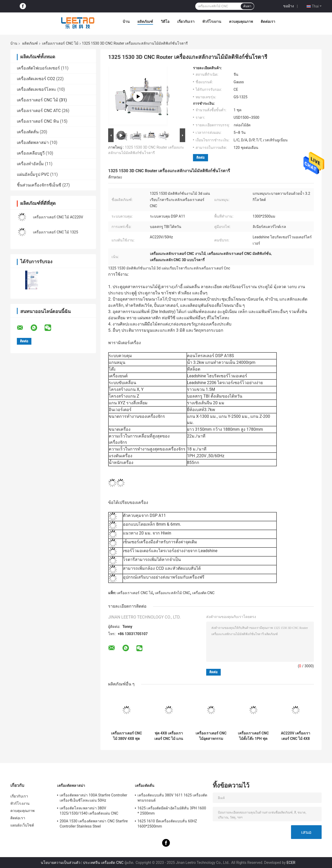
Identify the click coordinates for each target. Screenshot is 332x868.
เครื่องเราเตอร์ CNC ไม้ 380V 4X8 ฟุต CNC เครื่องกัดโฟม (127, 736)
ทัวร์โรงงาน (212, 22)
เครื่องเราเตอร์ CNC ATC (39, 111)
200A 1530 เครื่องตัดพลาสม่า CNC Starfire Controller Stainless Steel (94, 824)
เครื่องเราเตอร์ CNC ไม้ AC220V (58, 217)
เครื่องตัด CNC (203, 593)
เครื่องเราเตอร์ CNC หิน (38, 121)
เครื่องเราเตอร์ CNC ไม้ (60, 43)
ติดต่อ (200, 158)
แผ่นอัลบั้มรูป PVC (33, 174)
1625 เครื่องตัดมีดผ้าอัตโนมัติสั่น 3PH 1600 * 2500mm (172, 811)
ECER (291, 863)
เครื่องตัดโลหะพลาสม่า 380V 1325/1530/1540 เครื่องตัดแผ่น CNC (89, 811)
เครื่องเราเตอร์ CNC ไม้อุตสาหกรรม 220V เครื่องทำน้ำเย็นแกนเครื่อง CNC (211, 736)
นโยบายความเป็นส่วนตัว (61, 863)
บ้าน (126, 22)
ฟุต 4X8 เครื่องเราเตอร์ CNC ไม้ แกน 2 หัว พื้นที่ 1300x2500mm (169, 736)
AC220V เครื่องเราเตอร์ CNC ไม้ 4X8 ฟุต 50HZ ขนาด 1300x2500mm (296, 736)
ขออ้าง (289, 6)
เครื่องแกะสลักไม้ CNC (172, 593)
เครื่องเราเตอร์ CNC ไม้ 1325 (56, 232)
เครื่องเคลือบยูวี (31, 153)
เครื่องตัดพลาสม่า (33, 143)
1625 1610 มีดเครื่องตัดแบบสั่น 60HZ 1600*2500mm (167, 824)
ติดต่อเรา (268, 22)
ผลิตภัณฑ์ (145, 22)
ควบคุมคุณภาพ (241, 22)
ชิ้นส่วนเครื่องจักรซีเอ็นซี (39, 185)
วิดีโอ (165, 22)
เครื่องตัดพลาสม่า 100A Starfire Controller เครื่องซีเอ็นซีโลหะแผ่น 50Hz (94, 798)
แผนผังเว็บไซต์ (22, 825)
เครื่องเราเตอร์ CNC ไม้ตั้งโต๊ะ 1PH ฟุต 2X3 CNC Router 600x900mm (253, 736)
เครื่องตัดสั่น (28, 132)
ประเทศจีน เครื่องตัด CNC (103, 863)
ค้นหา (247, 6)
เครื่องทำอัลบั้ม (30, 164)
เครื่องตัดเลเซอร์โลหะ (37, 89)
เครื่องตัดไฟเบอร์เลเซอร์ (38, 68)
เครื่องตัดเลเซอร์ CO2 (36, 79)
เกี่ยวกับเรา (186, 22)
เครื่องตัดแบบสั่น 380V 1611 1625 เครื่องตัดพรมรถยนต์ (172, 798)
